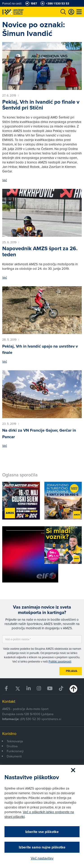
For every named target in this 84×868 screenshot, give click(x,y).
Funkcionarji (15, 751)
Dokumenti (14, 756)
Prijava (72, 671)
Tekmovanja (15, 741)
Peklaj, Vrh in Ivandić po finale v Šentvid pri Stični (41, 105)
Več (5, 180)
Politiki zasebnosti (60, 661)
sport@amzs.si (51, 719)
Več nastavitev (42, 858)
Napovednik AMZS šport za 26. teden (40, 251)
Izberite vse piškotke (42, 832)
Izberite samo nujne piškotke (42, 847)
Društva (12, 746)
